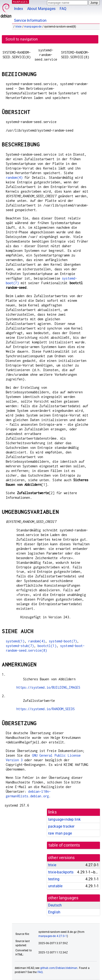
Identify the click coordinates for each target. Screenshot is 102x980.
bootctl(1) (47, 646)
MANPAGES (20, 2)
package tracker (61, 826)
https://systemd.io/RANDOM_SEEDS (45, 709)
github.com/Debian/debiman (59, 968)
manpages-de (33, 27)
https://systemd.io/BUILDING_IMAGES (48, 687)
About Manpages (41, 9)
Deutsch (55, 905)
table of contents (64, 845)
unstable (55, 886)
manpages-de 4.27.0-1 (53, 936)
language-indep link (64, 819)
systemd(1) (15, 641)
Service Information (30, 20)
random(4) (14, 177)
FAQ (63, 9)
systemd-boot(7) (63, 641)
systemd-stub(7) (20, 646)
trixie (19, 27)
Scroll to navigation (22, 39)
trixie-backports (61, 872)
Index (19, 9)
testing (54, 879)
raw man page (60, 833)
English (54, 912)
